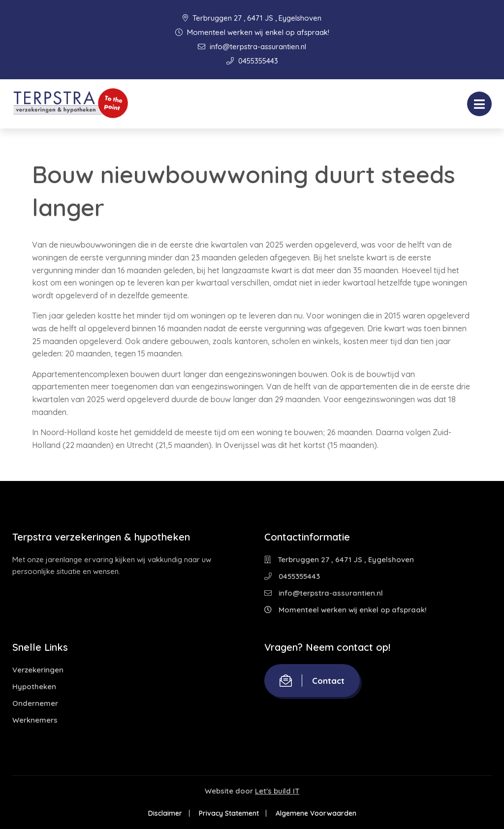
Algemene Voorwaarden (316, 813)
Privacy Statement (229, 813)
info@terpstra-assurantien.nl (252, 47)
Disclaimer (165, 813)
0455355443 (252, 61)
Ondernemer (35, 703)
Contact (312, 681)
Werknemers (35, 720)
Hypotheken (34, 686)
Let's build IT (277, 791)
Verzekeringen (38, 670)
